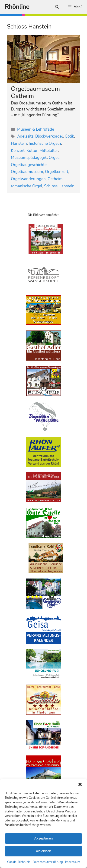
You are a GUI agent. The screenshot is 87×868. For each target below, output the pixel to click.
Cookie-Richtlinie (19, 862)
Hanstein (19, 143)
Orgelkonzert (57, 172)
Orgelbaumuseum (27, 172)
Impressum (73, 862)
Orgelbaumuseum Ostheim (35, 92)
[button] (80, 784)
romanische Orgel (27, 186)
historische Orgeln (45, 143)
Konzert (18, 151)
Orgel (54, 158)
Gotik (69, 136)
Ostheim (55, 179)
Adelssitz (25, 136)
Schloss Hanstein (59, 186)
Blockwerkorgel (49, 136)
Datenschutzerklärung (48, 862)
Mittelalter (49, 151)
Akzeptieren (43, 838)
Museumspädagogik (29, 158)
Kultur (32, 151)
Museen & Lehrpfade (36, 129)
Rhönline (17, 7)
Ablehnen (43, 851)
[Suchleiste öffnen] (57, 7)
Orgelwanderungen (28, 179)
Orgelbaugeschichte (29, 165)
